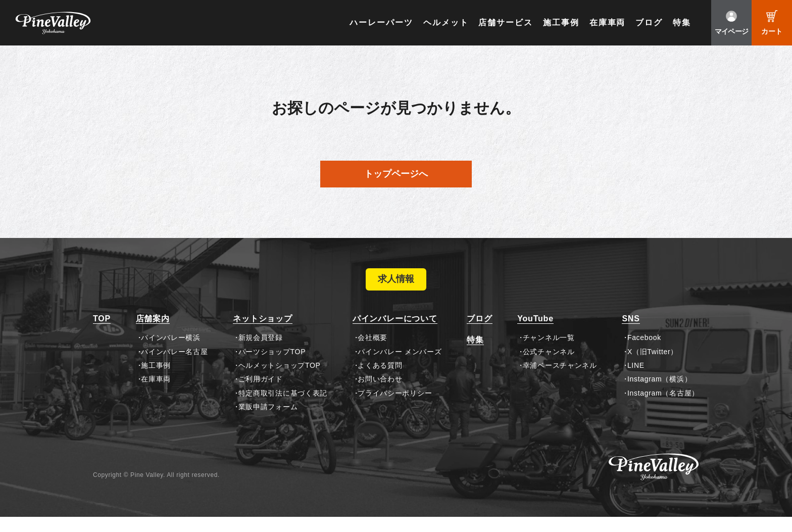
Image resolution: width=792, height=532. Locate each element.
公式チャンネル (549, 366)
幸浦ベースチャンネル (560, 380)
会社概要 (373, 353)
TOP (102, 334)
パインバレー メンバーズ (400, 366)
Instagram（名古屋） (663, 408)
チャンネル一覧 (549, 353)
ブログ (649, 22)
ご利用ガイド (261, 394)
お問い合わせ (380, 394)
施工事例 (561, 22)
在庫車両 (608, 22)
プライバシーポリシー (395, 408)
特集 (682, 22)
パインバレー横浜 (171, 353)
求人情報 (396, 287)
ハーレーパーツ (381, 22)
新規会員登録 (261, 353)
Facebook (644, 353)
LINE (636, 380)
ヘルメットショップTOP (280, 380)
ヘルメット (446, 22)
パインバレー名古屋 (174, 366)
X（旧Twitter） (653, 366)
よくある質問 (380, 380)
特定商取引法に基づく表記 (283, 408)
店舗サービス (506, 22)
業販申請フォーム (268, 422)
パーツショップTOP (272, 366)
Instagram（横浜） (659, 394)
